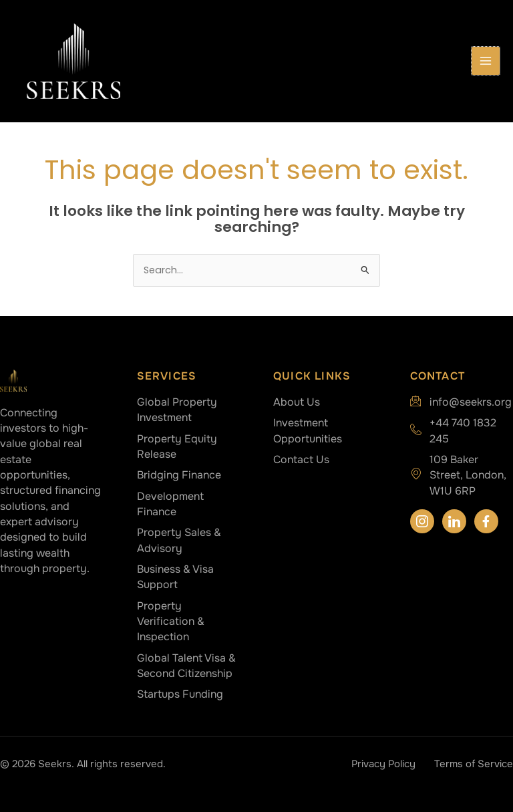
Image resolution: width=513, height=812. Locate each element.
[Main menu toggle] (486, 61)
